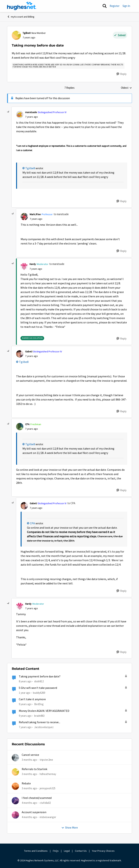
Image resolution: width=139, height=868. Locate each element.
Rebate (26, 783)
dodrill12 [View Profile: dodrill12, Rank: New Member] (39, 681)
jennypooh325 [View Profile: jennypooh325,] (48, 788)
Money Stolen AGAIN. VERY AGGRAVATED (44, 711)
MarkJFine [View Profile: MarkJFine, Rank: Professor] (35, 214)
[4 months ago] (29, 803)
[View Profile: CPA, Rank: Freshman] (20, 427)
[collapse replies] (8, 112)
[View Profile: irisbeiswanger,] (15, 815)
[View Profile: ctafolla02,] (15, 801)
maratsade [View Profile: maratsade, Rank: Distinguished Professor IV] (31, 112)
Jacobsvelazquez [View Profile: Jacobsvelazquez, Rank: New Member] (44, 727)
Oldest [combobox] (126, 88)
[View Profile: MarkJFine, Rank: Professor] (24, 217)
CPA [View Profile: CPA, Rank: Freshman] (27, 424)
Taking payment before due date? (40, 677)
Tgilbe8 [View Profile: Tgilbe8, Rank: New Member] (27, 33)
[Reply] (121, 74)
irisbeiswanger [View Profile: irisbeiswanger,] (48, 817)
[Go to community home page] (22, 6)
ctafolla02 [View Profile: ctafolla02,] (45, 803)
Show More (70, 828)
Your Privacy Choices (104, 851)
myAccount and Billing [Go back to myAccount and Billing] (21, 17)
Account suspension (34, 812)
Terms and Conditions (36, 851)
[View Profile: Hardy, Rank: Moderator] (24, 266)
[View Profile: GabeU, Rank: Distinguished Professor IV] (20, 354)
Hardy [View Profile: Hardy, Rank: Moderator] (33, 264)
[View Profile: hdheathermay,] (15, 772)
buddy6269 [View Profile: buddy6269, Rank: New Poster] (39, 693)
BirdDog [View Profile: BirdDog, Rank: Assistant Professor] (39, 704)
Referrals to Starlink (34, 769)
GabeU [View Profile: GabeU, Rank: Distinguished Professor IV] (29, 351)
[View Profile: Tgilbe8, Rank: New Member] (16, 35)
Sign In (126, 6)
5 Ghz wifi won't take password (38, 688)
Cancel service (30, 755)
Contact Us (81, 851)
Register (115, 6)
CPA (32, 523)
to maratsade (61, 214)
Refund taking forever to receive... (40, 722)
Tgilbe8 (30, 168)
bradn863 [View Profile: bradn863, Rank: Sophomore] (39, 716)
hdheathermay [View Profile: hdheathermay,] (48, 774)
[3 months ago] (29, 760)
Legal (67, 851)
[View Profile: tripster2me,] (15, 758)
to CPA (71, 503)
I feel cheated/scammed (37, 798)
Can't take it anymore (32, 699)
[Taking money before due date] (31, 117)
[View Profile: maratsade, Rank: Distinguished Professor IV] (20, 115)
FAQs (56, 851)
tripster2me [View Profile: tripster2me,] (46, 759)
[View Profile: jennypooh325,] (15, 786)
